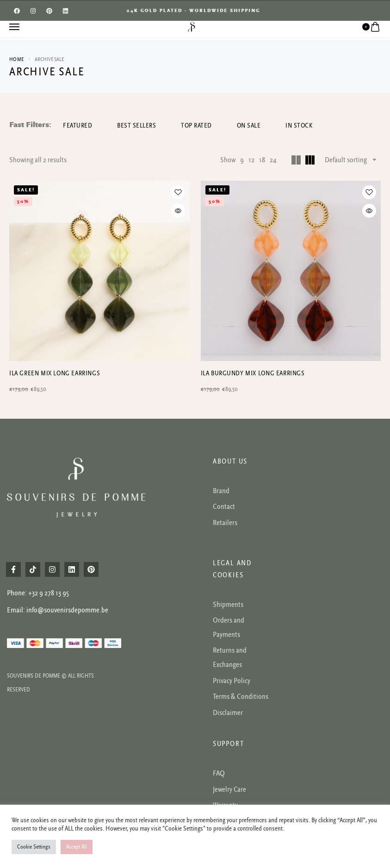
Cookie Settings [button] (34, 847)
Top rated (196, 125)
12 (251, 160)
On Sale (249, 125)
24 (273, 160)
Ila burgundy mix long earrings (253, 373)
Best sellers (136, 125)
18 (262, 160)
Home (16, 59)
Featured (77, 125)
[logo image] (192, 26)
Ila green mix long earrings (55, 373)
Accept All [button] (77, 847)
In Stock (299, 125)
